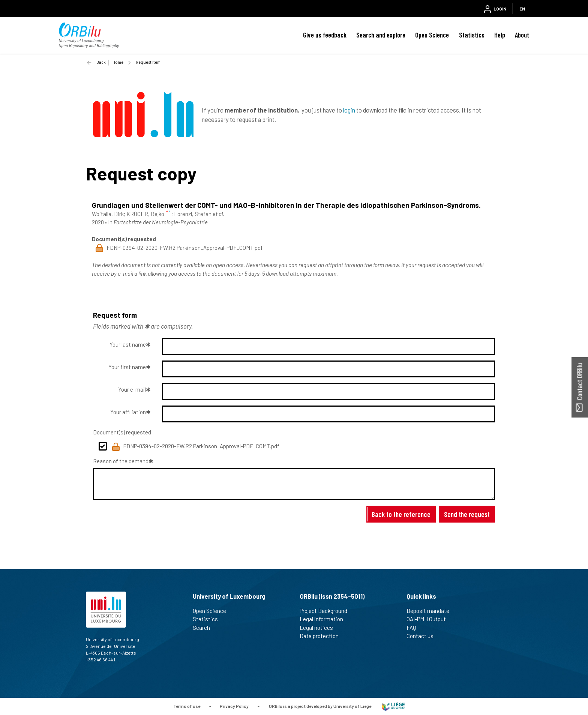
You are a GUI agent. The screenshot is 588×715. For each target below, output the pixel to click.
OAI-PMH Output (429, 619)
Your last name (128, 344)
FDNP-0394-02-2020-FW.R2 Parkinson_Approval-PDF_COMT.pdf (196, 447)
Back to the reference (401, 514)
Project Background (327, 611)
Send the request (467, 514)
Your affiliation (128, 412)
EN (522, 9)
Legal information (325, 619)
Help (500, 35)
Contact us (423, 636)
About (522, 35)
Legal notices (319, 628)
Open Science (432, 35)
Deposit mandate (431, 611)
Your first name (127, 367)
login (349, 110)
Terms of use (187, 706)
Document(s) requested (122, 432)
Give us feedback (325, 35)
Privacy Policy (234, 706)
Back (101, 62)
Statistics (472, 35)
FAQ (415, 628)
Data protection (322, 636)
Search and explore (381, 35)
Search (205, 628)
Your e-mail (132, 389)
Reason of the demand (121, 461)
